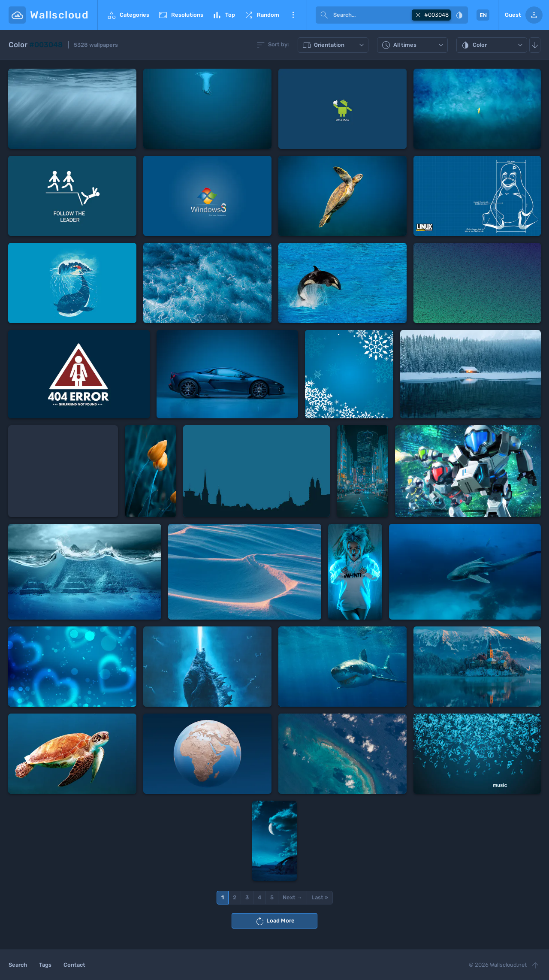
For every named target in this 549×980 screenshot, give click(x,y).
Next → (293, 897)
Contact (74, 965)
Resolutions (181, 15)
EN (483, 15)
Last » (320, 897)
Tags (45, 965)
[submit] (324, 15)
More (293, 15)
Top (223, 15)
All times (413, 45)
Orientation (334, 45)
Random (261, 15)
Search (18, 965)
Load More (275, 921)
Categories (128, 15)
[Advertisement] (63, 471)
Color (493, 45)
